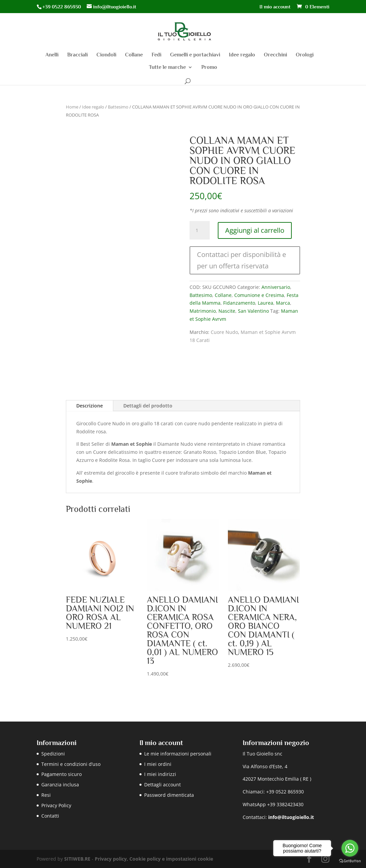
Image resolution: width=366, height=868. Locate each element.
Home (72, 107)
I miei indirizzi (160, 774)
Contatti (50, 816)
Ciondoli (106, 55)
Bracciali (77, 55)
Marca (283, 303)
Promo (209, 68)
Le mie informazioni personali (178, 754)
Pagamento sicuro (62, 774)
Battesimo (118, 107)
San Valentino (253, 311)
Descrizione (90, 406)
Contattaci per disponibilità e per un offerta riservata (241, 260)
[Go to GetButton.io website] (350, 861)
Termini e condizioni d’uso (71, 764)
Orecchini (275, 55)
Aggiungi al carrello (255, 230)
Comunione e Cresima (259, 295)
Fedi (156, 55)
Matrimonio (203, 311)
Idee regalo (242, 55)
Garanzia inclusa (60, 785)
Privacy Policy (56, 805)
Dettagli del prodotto (148, 406)
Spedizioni (53, 754)
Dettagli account (162, 785)
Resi (46, 795)
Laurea (266, 303)
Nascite (227, 311)
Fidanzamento (239, 303)
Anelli (52, 55)
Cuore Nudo (224, 332)
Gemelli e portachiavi (195, 55)
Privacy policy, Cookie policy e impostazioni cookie (154, 859)
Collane (134, 55)
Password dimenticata (169, 795)
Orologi (305, 55)
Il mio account (275, 7)
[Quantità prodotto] (200, 230)
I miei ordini (158, 764)
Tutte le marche (167, 68)
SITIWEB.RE (77, 859)
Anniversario (276, 287)
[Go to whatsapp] (350, 848)
